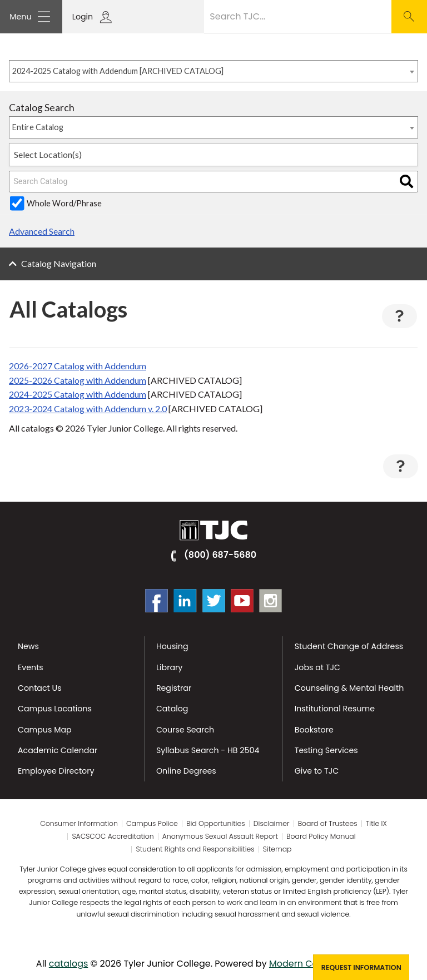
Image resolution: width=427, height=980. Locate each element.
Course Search (185, 730)
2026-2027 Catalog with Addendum (78, 366)
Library (169, 667)
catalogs (69, 964)
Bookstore (314, 730)
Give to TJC (317, 771)
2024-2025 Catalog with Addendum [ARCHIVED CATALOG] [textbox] (118, 71)
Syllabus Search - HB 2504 (208, 750)
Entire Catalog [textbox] (38, 127)
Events (31, 667)
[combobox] (213, 71)
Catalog (172, 709)
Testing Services (326, 750)
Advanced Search (42, 231)
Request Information (361, 967)
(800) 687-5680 (220, 555)
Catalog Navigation (59, 263)
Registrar (174, 688)
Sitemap (277, 849)
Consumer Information (79, 824)
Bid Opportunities (216, 824)
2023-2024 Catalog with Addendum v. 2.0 (88, 409)
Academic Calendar (58, 750)
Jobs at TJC (317, 667)
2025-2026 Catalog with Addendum (78, 380)
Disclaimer (272, 824)
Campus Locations (55, 709)
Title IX (376, 824)
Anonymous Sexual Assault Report (220, 837)
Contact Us (40, 688)
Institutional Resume (335, 709)
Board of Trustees (328, 824)
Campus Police (152, 824)
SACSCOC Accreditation (113, 837)
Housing (172, 646)
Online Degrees (186, 771)
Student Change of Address (349, 646)
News (28, 646)
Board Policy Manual (321, 837)
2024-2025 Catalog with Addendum (78, 394)
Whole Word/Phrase (64, 203)
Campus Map (45, 730)
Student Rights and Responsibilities (195, 849)
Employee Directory (56, 771)
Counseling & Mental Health (349, 688)
